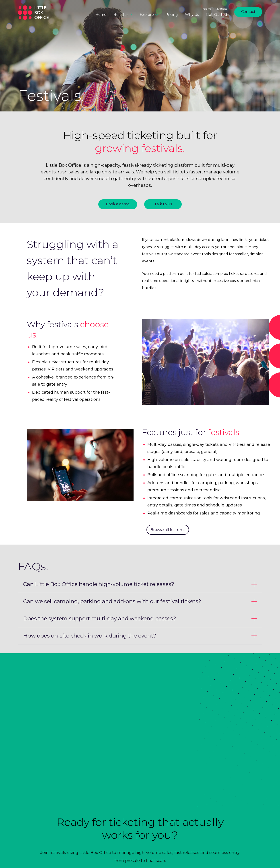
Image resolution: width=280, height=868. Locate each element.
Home (101, 15)
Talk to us (163, 204)
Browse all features (168, 530)
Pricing (172, 15)
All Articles (221, 9)
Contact (248, 12)
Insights (207, 9)
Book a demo (118, 204)
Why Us (192, 15)
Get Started (217, 15)
